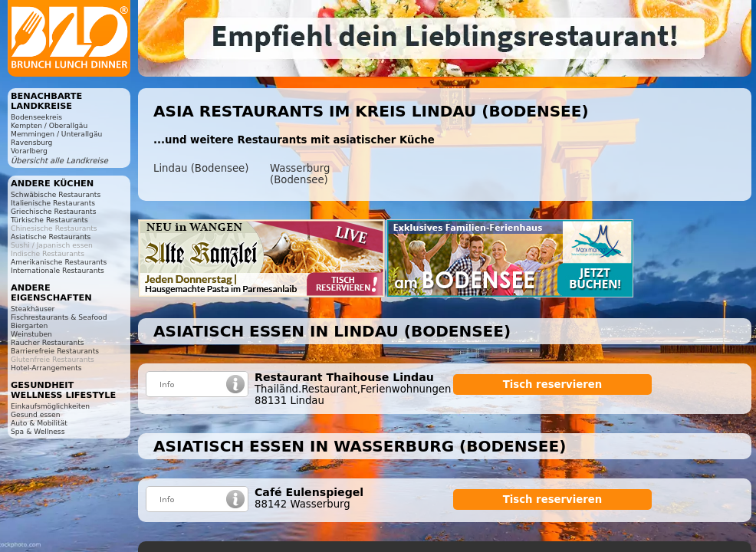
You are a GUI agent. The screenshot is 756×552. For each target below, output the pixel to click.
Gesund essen (35, 414)
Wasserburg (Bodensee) (300, 174)
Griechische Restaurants (53, 211)
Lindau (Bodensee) (201, 168)
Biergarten (29, 325)
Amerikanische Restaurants (59, 262)
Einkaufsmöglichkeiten (50, 406)
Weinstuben (31, 334)
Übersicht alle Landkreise (59, 161)
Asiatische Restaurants (51, 237)
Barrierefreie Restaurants (55, 351)
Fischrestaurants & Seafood (59, 317)
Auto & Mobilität (39, 423)
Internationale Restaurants (58, 270)
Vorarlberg (29, 151)
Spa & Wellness (38, 431)
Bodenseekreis (36, 117)
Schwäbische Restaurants (56, 194)
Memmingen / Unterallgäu (56, 134)
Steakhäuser (33, 309)
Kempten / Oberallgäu (49, 125)
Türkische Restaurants (49, 220)
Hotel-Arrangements (46, 368)
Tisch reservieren (553, 384)
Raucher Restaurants (48, 342)
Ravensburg (31, 142)
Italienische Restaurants (53, 203)
